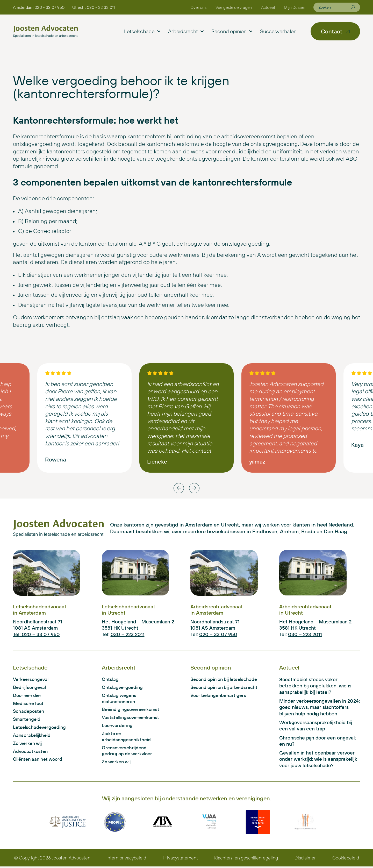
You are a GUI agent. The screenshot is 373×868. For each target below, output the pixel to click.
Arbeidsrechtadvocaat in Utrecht (305, 610)
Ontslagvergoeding (123, 688)
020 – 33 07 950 (218, 634)
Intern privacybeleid (126, 859)
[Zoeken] (353, 7)
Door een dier (28, 696)
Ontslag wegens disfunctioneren (120, 699)
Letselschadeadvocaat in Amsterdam (40, 610)
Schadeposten (29, 712)
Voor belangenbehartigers (220, 696)
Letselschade (142, 31)
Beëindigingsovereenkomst (130, 710)
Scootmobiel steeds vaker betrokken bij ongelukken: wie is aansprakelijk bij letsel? (315, 686)
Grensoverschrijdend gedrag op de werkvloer (129, 753)
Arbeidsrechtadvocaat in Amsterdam (217, 610)
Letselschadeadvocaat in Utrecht (128, 610)
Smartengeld (27, 721)
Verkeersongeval (32, 679)
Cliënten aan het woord (39, 762)
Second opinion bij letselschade (226, 679)
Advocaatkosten (31, 753)
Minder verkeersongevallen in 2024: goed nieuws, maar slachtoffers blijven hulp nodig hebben (320, 707)
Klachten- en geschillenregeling (247, 859)
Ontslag (111, 679)
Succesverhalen (278, 31)
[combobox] (335, 7)
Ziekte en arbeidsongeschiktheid (127, 738)
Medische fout (29, 704)
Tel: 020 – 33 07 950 (36, 634)
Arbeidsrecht (186, 31)
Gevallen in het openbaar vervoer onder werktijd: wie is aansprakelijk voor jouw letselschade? (318, 760)
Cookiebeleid (346, 859)
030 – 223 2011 (128, 634)
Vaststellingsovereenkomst (130, 719)
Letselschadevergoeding (41, 729)
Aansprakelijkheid (33, 737)
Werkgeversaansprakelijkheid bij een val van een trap (316, 726)
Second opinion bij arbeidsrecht (226, 688)
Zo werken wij (29, 745)
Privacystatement (180, 859)
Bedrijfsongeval (30, 688)
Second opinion (232, 31)
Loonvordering (118, 727)
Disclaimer (306, 859)
